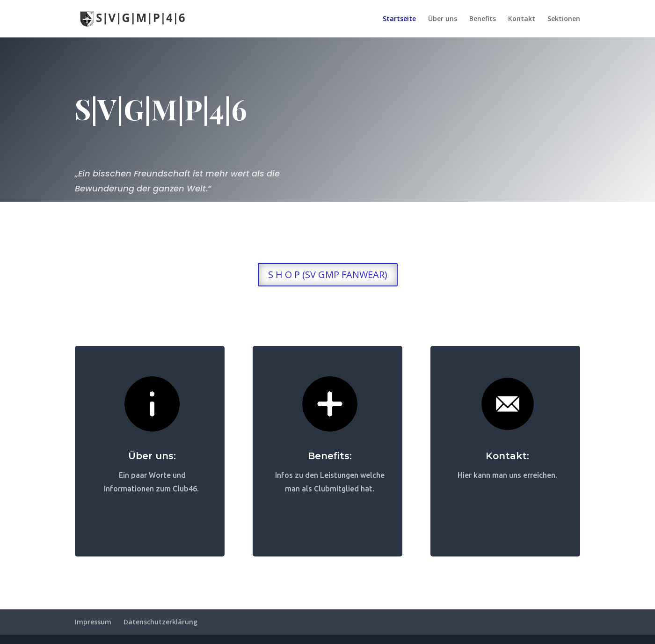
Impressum (93, 622)
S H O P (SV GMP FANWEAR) (328, 274)
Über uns (443, 19)
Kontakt (522, 19)
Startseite (399, 19)
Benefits (483, 19)
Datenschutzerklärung (160, 622)
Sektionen (564, 19)
